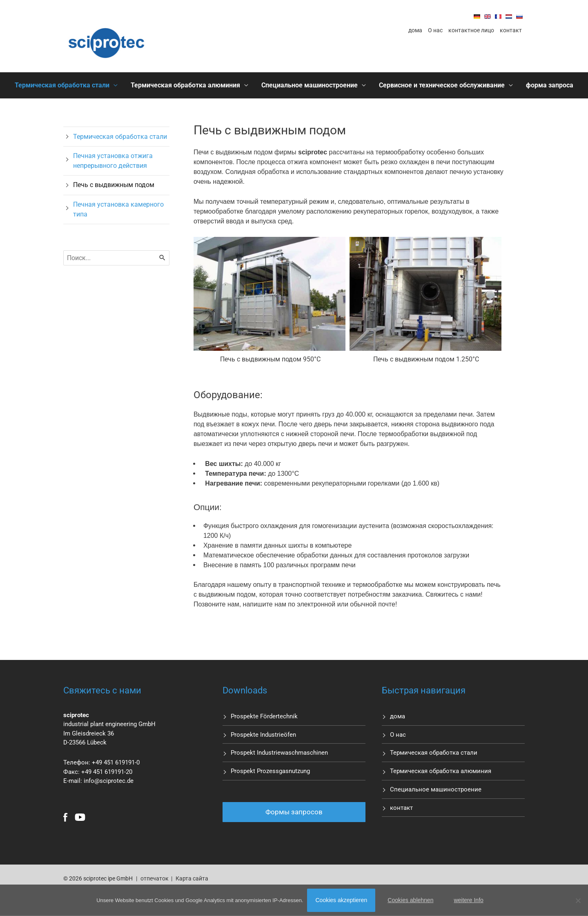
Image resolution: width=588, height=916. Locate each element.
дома (415, 30)
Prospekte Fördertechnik (264, 716)
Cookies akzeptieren (341, 900)
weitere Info (468, 900)
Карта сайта (191, 879)
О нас (435, 30)
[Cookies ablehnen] (578, 900)
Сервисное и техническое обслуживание (442, 85)
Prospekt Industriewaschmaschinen (279, 753)
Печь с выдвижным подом (114, 185)
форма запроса (550, 85)
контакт (511, 30)
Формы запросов (294, 812)
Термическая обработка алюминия (185, 85)
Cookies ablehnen (410, 900)
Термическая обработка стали (62, 85)
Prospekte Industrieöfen (263, 735)
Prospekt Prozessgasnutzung (270, 771)
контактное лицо (471, 30)
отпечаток (155, 879)
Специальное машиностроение (310, 85)
